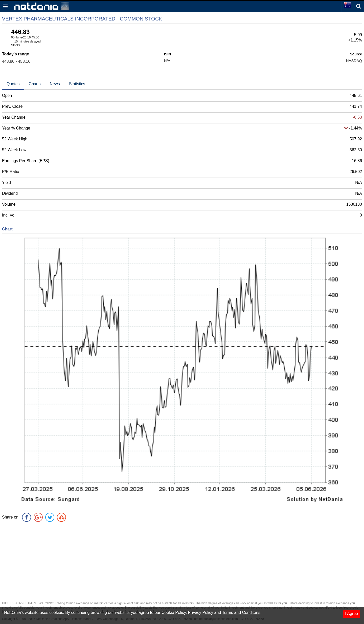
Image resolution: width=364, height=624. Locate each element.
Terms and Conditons (241, 612)
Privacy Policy (201, 612)
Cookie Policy (174, 612)
